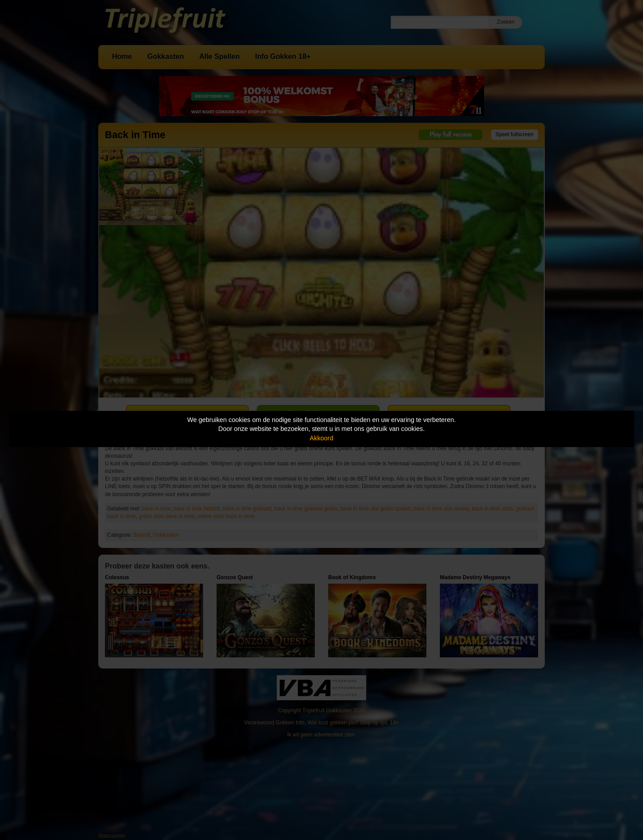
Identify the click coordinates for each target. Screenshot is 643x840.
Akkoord (322, 438)
